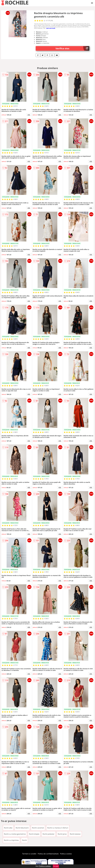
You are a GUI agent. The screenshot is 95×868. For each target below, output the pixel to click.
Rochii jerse (62, 834)
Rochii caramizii (38, 828)
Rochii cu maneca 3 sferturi (58, 828)
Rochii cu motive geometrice (15, 834)
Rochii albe (8, 828)
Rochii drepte (34, 834)
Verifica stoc (72, 48)
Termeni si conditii (29, 854)
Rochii (24, 840)
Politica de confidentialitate (48, 854)
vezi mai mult (51, 28)
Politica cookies (66, 854)
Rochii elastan (75, 834)
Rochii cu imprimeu (11, 840)
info (29, 115)
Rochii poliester (49, 834)
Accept (56, 866)
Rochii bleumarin (22, 828)
